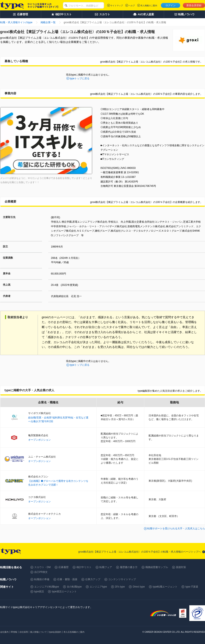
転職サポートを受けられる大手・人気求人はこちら (176, 529)
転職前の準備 (42, 579)
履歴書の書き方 (129, 567)
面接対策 (181, 567)
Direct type (139, 587)
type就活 (39, 591)
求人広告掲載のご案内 (74, 632)
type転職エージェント (165, 587)
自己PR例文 (41, 572)
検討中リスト (84, 567)
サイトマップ (117, 6)
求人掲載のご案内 (149, 6)
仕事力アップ (93, 579)
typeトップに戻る (80, 78)
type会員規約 (55, 632)
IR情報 (14, 632)
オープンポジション (39, 440)
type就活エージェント (64, 591)
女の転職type (74, 587)
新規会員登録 (194, 5)
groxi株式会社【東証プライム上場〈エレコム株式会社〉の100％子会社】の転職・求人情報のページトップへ (139, 552)
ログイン (171, 5)
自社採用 (24, 632)
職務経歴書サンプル (157, 567)
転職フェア (106, 567)
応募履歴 (64, 567)
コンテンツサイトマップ (122, 579)
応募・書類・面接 (67, 579)
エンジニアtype (98, 587)
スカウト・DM (43, 567)
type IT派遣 (192, 587)
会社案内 (4, 632)
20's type (120, 587)
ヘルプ (132, 6)
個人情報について (38, 632)
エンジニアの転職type (47, 587)
